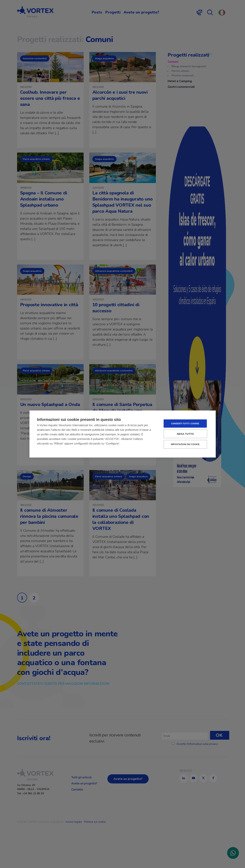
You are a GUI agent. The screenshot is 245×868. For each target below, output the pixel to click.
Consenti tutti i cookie (185, 424)
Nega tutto (185, 434)
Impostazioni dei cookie (185, 444)
